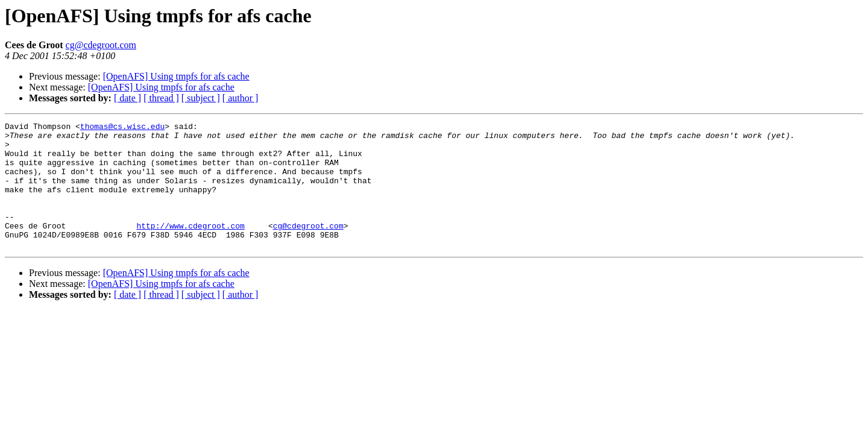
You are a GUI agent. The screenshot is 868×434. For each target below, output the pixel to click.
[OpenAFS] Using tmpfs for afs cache (176, 76)
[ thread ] (161, 98)
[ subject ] (201, 98)
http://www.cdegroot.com (190, 247)
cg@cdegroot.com (101, 45)
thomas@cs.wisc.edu (122, 128)
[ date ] (127, 98)
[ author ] (241, 98)
